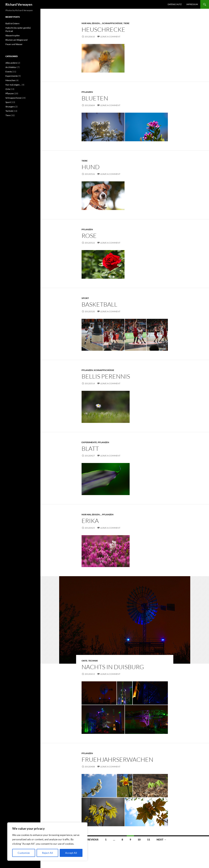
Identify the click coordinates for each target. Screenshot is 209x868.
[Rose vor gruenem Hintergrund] (103, 264)
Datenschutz (175, 4)
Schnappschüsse (112, 23)
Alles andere (11, 63)
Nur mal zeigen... (91, 23)
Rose (89, 236)
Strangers (10, 107)
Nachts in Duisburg (113, 667)
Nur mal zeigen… (13, 85)
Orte (84, 661)
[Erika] (106, 551)
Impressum (192, 4)
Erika (90, 521)
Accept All (71, 853)
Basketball (99, 304)
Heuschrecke (103, 29)
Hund (91, 167)
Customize (24, 853)
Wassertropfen (13, 35)
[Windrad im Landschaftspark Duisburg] (99, 693)
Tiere (126, 23)
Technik (93, 661)
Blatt (90, 448)
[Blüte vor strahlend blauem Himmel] (146, 127)
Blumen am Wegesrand (16, 40)
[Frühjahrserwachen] (99, 786)
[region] (47, 842)
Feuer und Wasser (14, 44)
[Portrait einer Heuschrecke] (103, 58)
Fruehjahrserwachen (117, 759)
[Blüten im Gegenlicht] (103, 127)
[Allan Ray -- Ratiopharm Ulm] (114, 335)
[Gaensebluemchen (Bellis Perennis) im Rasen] (106, 407)
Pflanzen (87, 92)
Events (9, 72)
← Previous (91, 839)
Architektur (11, 67)
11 (149, 839)
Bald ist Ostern (12, 23)
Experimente (89, 442)
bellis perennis (106, 376)
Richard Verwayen (19, 4)
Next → (161, 839)
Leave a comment (110, 37)
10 (139, 839)
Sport (85, 298)
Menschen (10, 80)
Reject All (48, 853)
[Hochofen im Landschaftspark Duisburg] (103, 719)
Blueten (95, 98)
